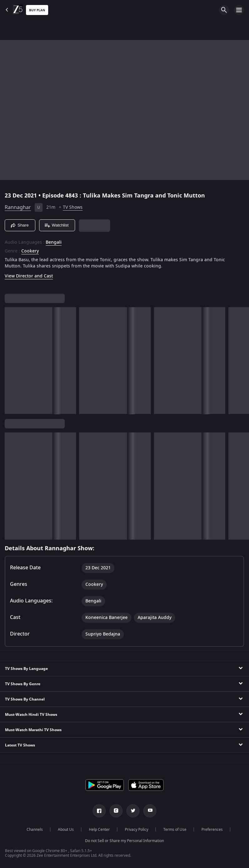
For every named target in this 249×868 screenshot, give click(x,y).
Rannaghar (18, 207)
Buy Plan (37, 10)
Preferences (212, 830)
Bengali (54, 242)
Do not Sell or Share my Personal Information (124, 841)
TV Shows (73, 207)
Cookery (30, 251)
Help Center (99, 830)
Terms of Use (175, 830)
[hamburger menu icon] (239, 10)
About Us (66, 830)
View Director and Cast (29, 276)
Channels (35, 830)
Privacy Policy (137, 830)
